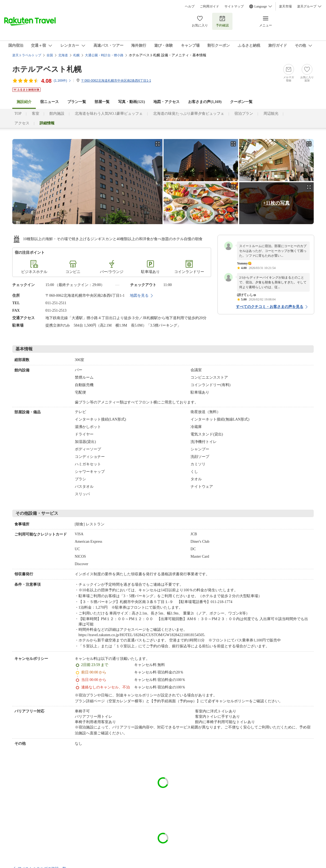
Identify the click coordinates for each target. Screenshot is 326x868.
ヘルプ (190, 6)
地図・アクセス (166, 102)
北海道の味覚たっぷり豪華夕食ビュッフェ (189, 114)
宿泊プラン (244, 114)
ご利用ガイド (209, 6)
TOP (18, 114)
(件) (63, 81)
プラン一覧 (77, 102)
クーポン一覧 (241, 102)
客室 (36, 114)
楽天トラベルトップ (27, 55)
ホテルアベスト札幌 (47, 69)
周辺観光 (271, 114)
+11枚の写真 (276, 203)
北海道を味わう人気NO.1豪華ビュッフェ (109, 114)
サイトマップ (234, 6)
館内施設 (57, 114)
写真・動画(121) (131, 102)
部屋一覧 (102, 102)
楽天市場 (285, 6)
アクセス (22, 123)
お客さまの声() (205, 102)
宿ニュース (49, 102)
